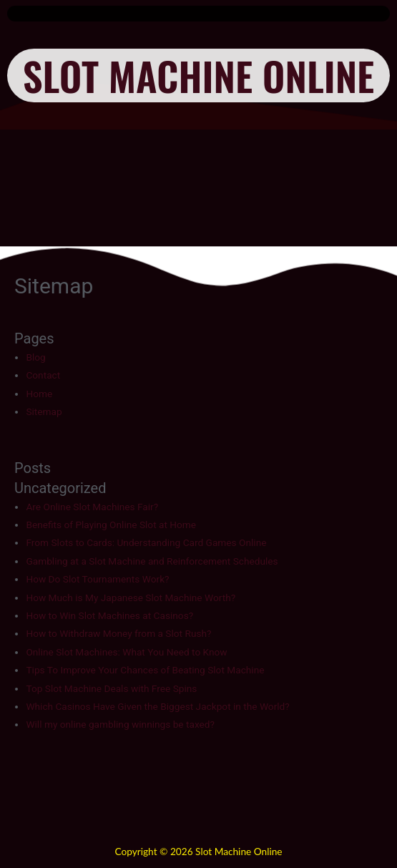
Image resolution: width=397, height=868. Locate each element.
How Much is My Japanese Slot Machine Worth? (131, 598)
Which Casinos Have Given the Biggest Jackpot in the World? (157, 706)
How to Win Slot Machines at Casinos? (109, 615)
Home (39, 394)
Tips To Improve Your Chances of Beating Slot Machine (145, 670)
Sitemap (44, 411)
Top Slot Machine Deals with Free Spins (111, 688)
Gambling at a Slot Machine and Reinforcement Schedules (152, 561)
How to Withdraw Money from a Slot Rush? (118, 633)
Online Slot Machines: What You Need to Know (126, 652)
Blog (35, 357)
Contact (43, 375)
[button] (198, 14)
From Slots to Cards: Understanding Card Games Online (146, 542)
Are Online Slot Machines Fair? (92, 507)
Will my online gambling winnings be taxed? (120, 724)
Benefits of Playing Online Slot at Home (111, 525)
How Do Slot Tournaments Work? (97, 579)
